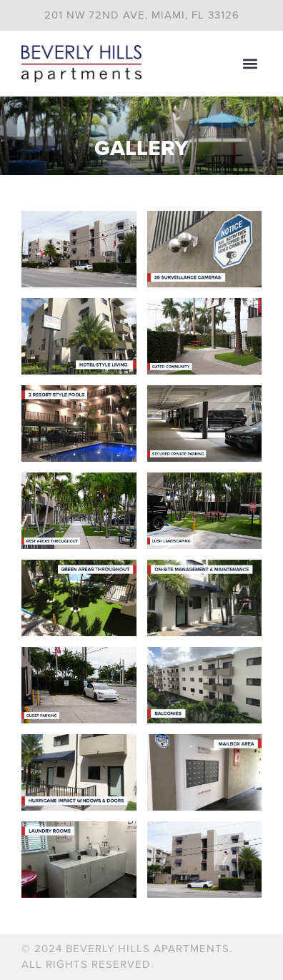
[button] (250, 63)
